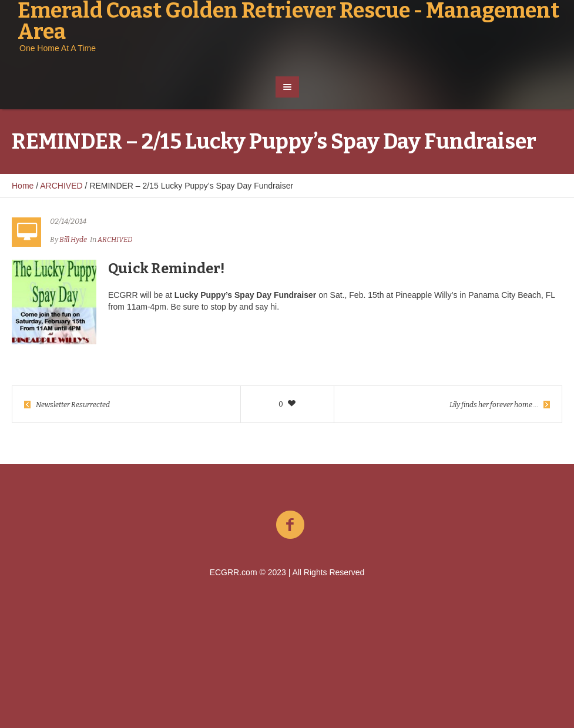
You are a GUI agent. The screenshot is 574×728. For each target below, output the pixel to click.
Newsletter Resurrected (73, 405)
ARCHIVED (61, 186)
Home (23, 186)
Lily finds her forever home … (494, 405)
